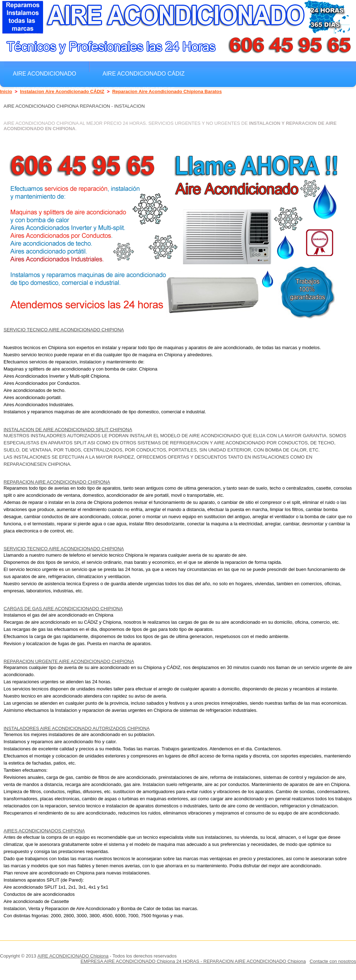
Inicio (6, 91)
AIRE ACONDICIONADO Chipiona (73, 956)
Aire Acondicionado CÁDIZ (143, 73)
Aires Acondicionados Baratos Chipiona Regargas (94, 89)
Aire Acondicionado (44, 73)
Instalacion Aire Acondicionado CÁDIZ (62, 91)
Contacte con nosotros (333, 961)
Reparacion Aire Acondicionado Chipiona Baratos (167, 91)
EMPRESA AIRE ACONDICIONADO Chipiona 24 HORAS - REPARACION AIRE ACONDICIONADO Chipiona (193, 961)
